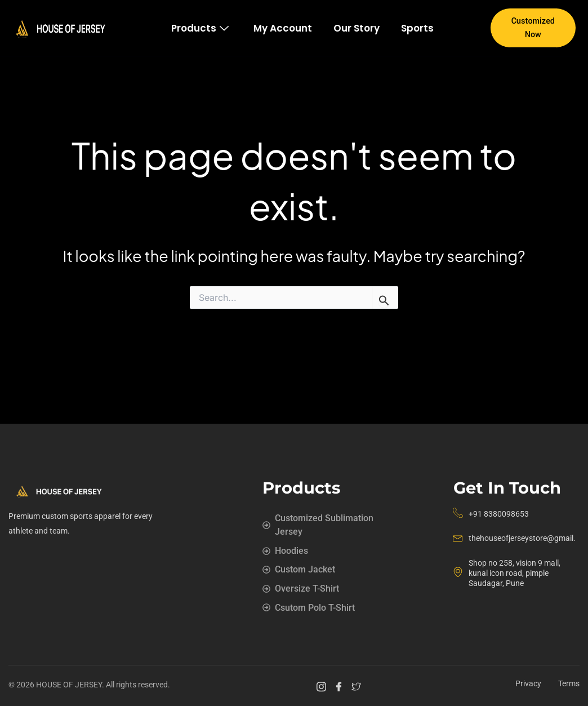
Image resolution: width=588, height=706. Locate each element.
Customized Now (533, 28)
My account (283, 28)
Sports (417, 28)
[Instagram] (323, 686)
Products (200, 28)
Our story (357, 28)
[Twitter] (358, 686)
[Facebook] (340, 686)
